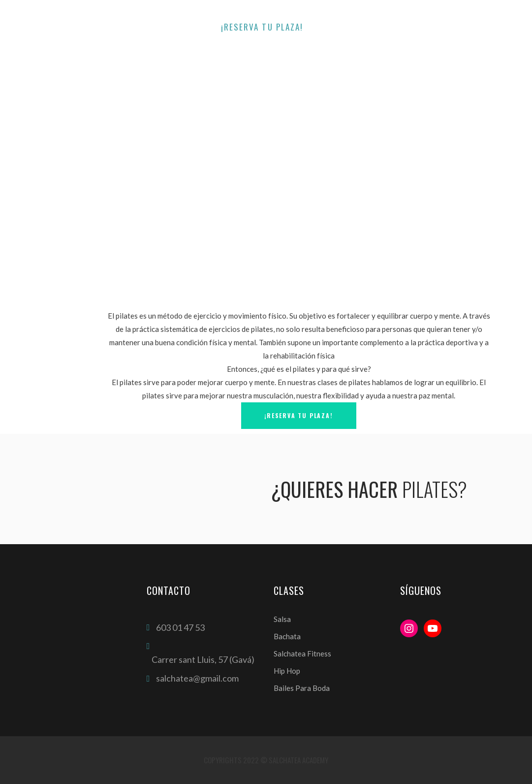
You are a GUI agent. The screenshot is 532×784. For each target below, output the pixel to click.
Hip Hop (287, 671)
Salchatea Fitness (302, 653)
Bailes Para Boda (302, 688)
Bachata (287, 636)
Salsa (282, 619)
